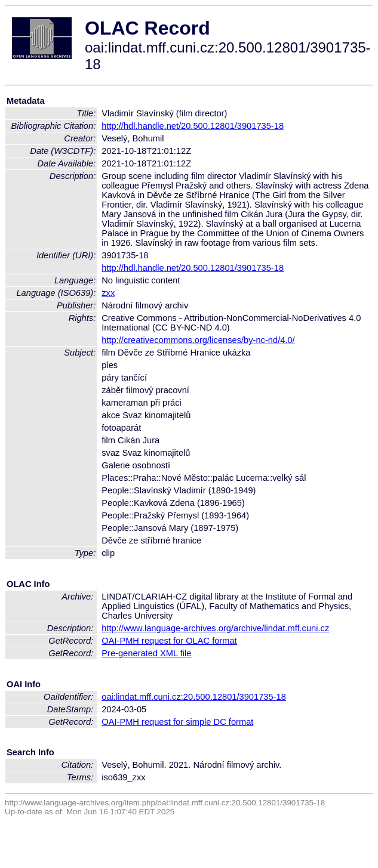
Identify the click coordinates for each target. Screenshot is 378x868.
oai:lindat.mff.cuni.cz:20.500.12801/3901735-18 (194, 697)
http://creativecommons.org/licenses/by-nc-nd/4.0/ (198, 340)
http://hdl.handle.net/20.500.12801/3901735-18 (193, 126)
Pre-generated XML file (146, 653)
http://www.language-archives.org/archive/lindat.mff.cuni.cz (215, 628)
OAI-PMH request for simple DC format (177, 722)
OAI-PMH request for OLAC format (169, 641)
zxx (108, 293)
